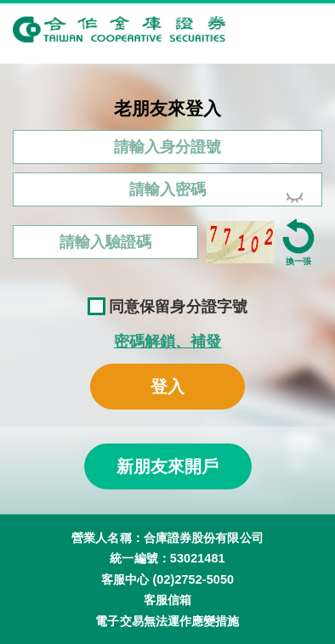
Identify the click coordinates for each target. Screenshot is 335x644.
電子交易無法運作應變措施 (167, 621)
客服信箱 (167, 600)
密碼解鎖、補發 (168, 342)
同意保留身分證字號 (167, 306)
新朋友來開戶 (168, 466)
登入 (167, 387)
